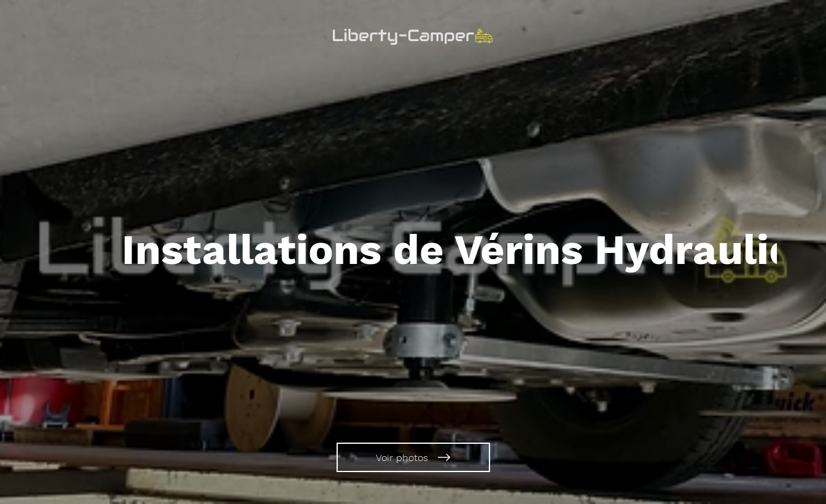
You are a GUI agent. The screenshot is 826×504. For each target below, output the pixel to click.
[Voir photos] (413, 457)
